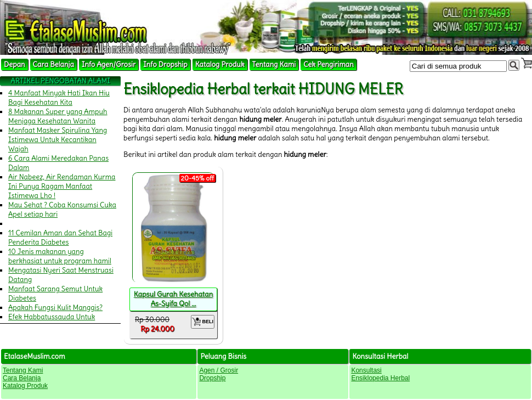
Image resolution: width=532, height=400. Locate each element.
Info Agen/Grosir (109, 64)
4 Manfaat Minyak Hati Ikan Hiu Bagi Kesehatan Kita (59, 98)
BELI (203, 322)
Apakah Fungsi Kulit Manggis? (55, 308)
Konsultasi (366, 370)
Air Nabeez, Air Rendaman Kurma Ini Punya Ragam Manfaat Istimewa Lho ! (62, 186)
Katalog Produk (220, 64)
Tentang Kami (274, 64)
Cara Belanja (53, 64)
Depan (15, 64)
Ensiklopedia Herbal (380, 378)
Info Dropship (165, 64)
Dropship (212, 378)
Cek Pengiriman (329, 64)
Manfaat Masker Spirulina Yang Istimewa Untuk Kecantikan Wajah (58, 140)
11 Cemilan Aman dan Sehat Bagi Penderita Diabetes (60, 238)
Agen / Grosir (219, 370)
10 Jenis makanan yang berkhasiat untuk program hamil (60, 256)
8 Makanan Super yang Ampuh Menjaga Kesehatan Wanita (58, 116)
